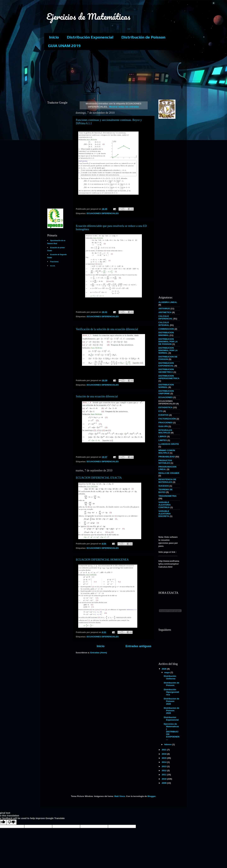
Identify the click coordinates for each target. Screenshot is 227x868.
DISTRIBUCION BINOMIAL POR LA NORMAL (168, 350)
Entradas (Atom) (99, 653)
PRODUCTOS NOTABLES (165, 462)
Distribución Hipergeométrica (172, 692)
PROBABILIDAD (167, 457)
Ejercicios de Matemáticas (88, 16)
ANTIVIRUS (164, 309)
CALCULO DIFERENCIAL (166, 317)
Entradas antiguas (138, 646)
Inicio (54, 37)
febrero (168, 744)
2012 (164, 771)
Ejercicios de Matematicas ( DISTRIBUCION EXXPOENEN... (172, 732)
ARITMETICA (165, 312)
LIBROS (162, 436)
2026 (164, 669)
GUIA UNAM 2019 (64, 46)
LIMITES (163, 440)
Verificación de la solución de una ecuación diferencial (107, 329)
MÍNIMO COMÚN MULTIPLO (167, 452)
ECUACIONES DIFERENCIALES (103, 213)
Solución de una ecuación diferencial (97, 396)
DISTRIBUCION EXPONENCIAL (166, 364)
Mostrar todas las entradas (124, 107)
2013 (164, 766)
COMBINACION (166, 329)
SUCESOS (164, 486)
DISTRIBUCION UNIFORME (166, 392)
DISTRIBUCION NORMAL (166, 386)
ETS (160, 411)
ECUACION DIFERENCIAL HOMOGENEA (102, 560)
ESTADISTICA (165, 407)
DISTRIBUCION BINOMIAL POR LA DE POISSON (168, 342)
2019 (164, 754)
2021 (164, 750)
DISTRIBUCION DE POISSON (168, 358)
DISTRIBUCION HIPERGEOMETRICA (169, 377)
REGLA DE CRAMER (169, 473)
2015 (164, 758)
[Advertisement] (121, 75)
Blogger (151, 796)
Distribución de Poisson (143, 37)
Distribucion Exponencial (171, 719)
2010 (164, 779)
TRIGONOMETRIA (167, 496)
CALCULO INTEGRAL (164, 324)
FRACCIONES (165, 423)
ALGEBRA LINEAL (168, 302)
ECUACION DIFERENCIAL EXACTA (99, 478)
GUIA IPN (163, 426)
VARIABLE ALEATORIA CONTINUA (164, 505)
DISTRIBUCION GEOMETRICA (166, 371)
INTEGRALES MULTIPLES (165, 431)
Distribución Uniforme (170, 677)
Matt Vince (120, 796)
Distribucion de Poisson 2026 (172, 701)
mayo (167, 672)
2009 (164, 783)
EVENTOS (163, 415)
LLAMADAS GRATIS (169, 444)
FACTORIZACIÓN (167, 419)
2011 (164, 775)
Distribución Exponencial (90, 37)
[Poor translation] (12, 822)
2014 (164, 762)
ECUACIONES (166, 397)
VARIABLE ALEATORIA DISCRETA (164, 514)
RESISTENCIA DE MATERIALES (167, 481)
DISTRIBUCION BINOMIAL (166, 334)
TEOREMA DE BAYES (166, 491)
